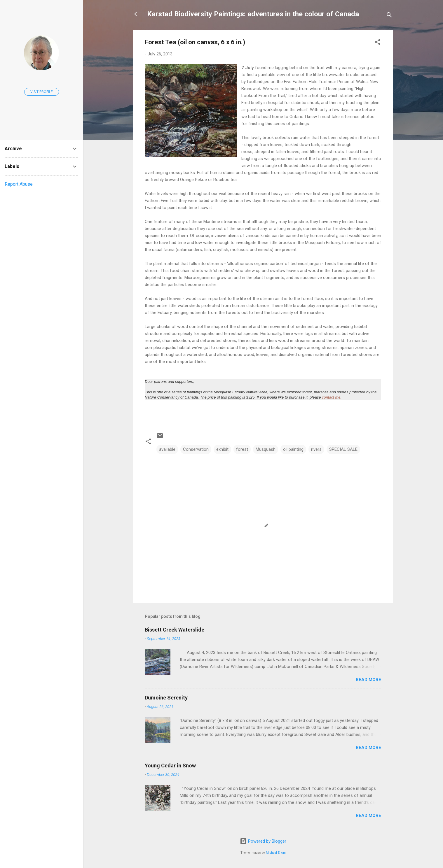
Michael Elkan (276, 853)
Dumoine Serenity (166, 698)
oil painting (293, 449)
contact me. (332, 397)
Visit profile (42, 92)
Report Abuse (19, 184)
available (167, 449)
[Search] (389, 16)
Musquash (266, 449)
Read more (368, 680)
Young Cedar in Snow (170, 766)
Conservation (196, 449)
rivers (316, 449)
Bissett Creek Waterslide (175, 630)
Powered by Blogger (263, 841)
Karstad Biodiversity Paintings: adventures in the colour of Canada (253, 14)
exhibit (222, 449)
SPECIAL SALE (343, 449)
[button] (378, 43)
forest (242, 449)
